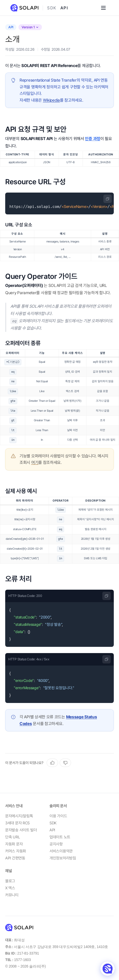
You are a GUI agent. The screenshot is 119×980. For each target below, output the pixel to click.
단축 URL (12, 837)
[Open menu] (103, 8)
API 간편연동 (15, 858)
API (64, 8)
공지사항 (56, 844)
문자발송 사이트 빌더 (21, 830)
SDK (52, 8)
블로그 (10, 881)
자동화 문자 (14, 844)
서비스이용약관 (61, 851)
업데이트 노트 (60, 837)
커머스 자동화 (16, 851)
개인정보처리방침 (63, 858)
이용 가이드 (58, 816)
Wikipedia (51, 100)
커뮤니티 (12, 895)
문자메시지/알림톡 (19, 816)
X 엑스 (10, 888)
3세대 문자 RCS (17, 823)
